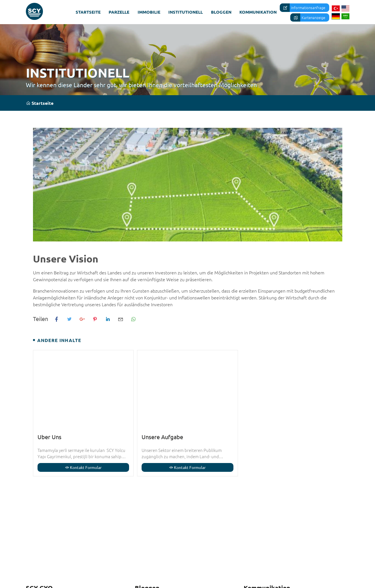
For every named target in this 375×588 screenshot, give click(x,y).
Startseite (88, 12)
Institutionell (186, 12)
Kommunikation (258, 12)
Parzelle (119, 12)
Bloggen (221, 12)
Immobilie (149, 12)
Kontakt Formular (83, 467)
